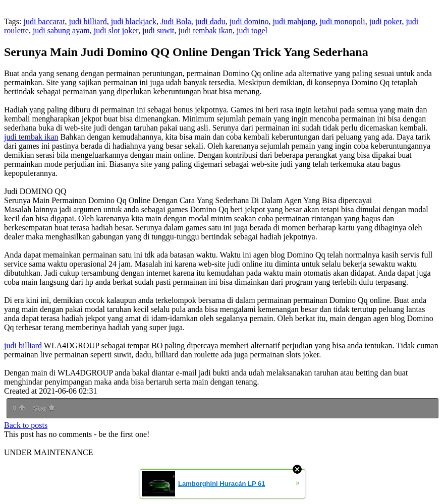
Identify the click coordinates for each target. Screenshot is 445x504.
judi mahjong (294, 21)
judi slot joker (116, 30)
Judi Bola (176, 21)
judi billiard (88, 21)
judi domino (249, 21)
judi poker (386, 21)
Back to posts (26, 425)
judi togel (252, 30)
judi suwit (158, 30)
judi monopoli (342, 21)
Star (44, 408)
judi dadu (210, 21)
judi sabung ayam (61, 30)
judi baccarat (44, 21)
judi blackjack (134, 21)
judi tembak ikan (206, 30)
